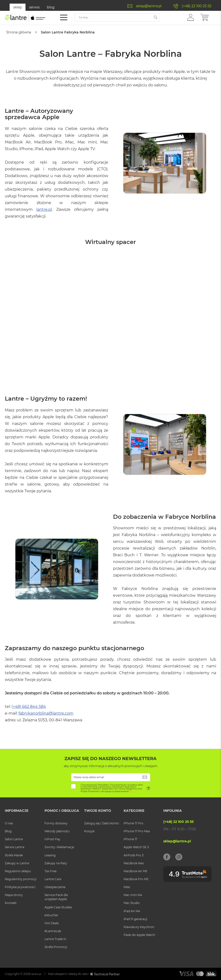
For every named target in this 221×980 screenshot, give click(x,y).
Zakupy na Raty (56, 863)
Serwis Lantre (15, 847)
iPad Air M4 (132, 911)
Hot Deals (52, 923)
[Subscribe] (145, 777)
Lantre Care (53, 879)
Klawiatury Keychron (139, 927)
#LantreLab (53, 931)
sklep (18, 7)
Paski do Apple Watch (139, 935)
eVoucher (51, 915)
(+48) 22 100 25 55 (197, 6)
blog (51, 7)
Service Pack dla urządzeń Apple (56, 897)
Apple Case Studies (58, 907)
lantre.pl (44, 209)
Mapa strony (14, 895)
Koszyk (89, 831)
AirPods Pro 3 (134, 855)
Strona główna (19, 32)
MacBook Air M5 (135, 871)
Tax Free (51, 871)
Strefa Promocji (56, 947)
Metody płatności (57, 831)
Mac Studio (132, 903)
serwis (34, 7)
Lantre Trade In (55, 939)
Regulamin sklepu (18, 871)
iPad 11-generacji (135, 919)
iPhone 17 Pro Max (137, 831)
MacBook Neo (134, 863)
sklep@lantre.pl (149, 6)
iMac (127, 887)
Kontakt (11, 903)
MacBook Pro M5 (136, 879)
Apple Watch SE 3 (136, 847)
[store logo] (25, 18)
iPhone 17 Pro (133, 823)
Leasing (50, 855)
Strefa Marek (14, 855)
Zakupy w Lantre (17, 863)
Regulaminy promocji (21, 879)
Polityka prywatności (20, 887)
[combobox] (117, 17)
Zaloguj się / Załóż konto (102, 823)
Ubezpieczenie (55, 887)
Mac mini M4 (133, 895)
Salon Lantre (14, 839)
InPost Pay (52, 839)
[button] (191, 17)
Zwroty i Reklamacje (59, 847)
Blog (8, 831)
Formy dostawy (56, 823)
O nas (9, 823)
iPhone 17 (130, 839)
